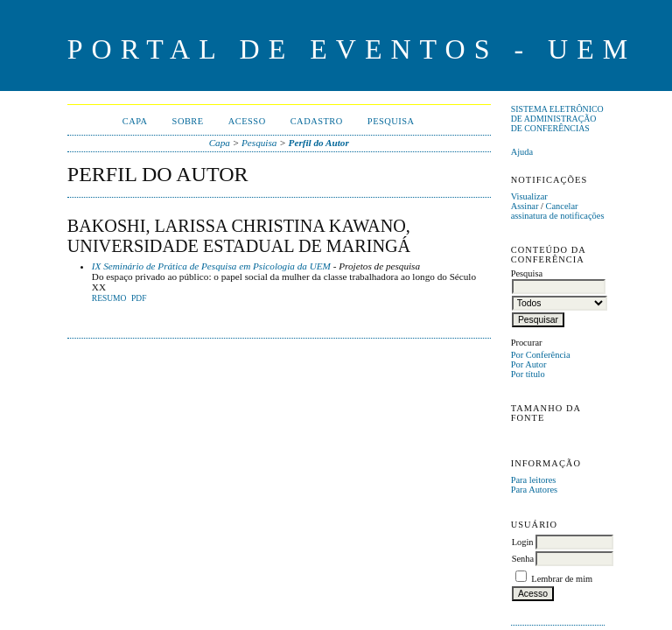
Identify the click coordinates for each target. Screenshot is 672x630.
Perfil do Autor (319, 143)
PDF (139, 298)
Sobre (188, 121)
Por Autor (529, 364)
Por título (528, 374)
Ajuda (522, 152)
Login (523, 542)
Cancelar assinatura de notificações (558, 211)
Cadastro (317, 121)
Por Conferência (541, 355)
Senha (523, 559)
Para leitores (534, 480)
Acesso (247, 121)
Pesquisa (391, 121)
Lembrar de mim (562, 579)
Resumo (109, 298)
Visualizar (529, 196)
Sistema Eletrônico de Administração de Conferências (557, 119)
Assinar (525, 206)
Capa (135, 121)
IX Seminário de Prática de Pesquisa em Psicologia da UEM (211, 266)
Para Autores (534, 490)
